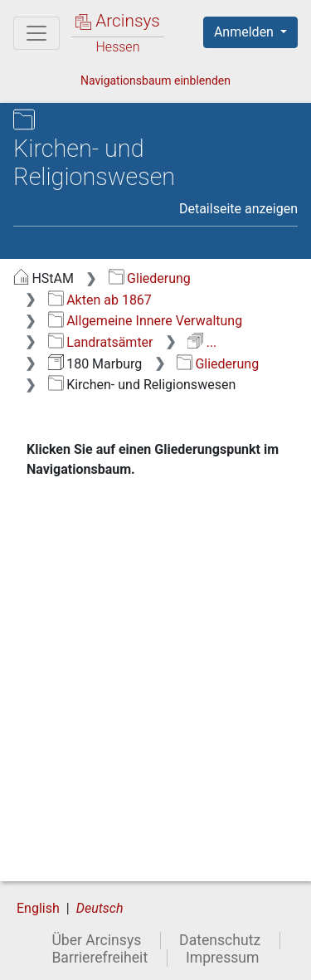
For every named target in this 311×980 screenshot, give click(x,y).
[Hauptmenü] (36, 33)
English (38, 908)
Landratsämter (101, 342)
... (202, 342)
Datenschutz (220, 940)
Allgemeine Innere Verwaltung (145, 321)
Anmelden (245, 32)
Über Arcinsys (96, 940)
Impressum (223, 958)
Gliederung (150, 278)
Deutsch (100, 908)
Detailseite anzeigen (238, 209)
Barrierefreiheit (100, 958)
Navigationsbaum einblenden (155, 80)
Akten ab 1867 (100, 300)
